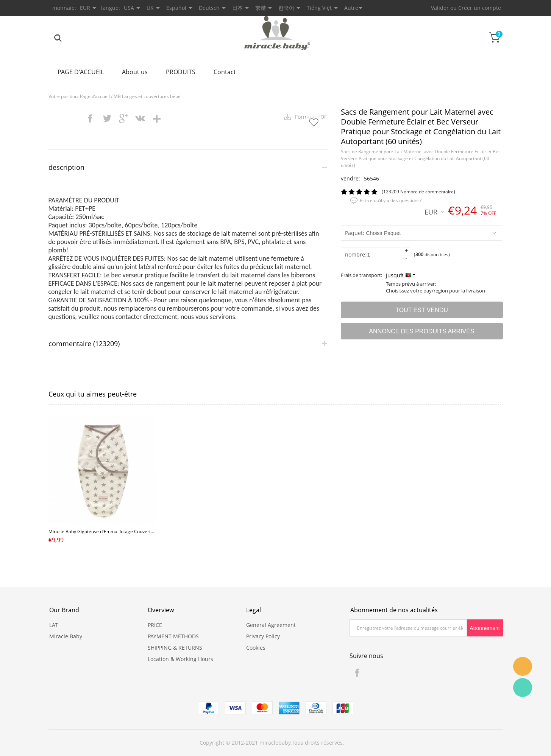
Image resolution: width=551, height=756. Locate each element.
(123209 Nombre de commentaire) (418, 192)
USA (129, 8)
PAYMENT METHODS (173, 636)
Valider (440, 8)
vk (140, 118)
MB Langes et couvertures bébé (147, 96)
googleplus (123, 118)
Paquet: (355, 233)
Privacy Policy (263, 636)
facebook (90, 118)
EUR (434, 212)
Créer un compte (480, 8)
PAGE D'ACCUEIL (81, 72)
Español (176, 8)
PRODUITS (181, 72)
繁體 (261, 8)
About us (135, 72)
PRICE (155, 625)
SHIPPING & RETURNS (175, 648)
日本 (237, 8)
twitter (107, 118)
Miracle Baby (66, 636)
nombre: (356, 254)
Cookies (256, 648)
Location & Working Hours (180, 659)
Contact (225, 72)
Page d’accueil (95, 96)
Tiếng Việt (319, 8)
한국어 (286, 8)
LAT (54, 625)
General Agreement (271, 625)
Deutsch (209, 8)
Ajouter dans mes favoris (314, 122)
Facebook (357, 673)
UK (150, 8)
